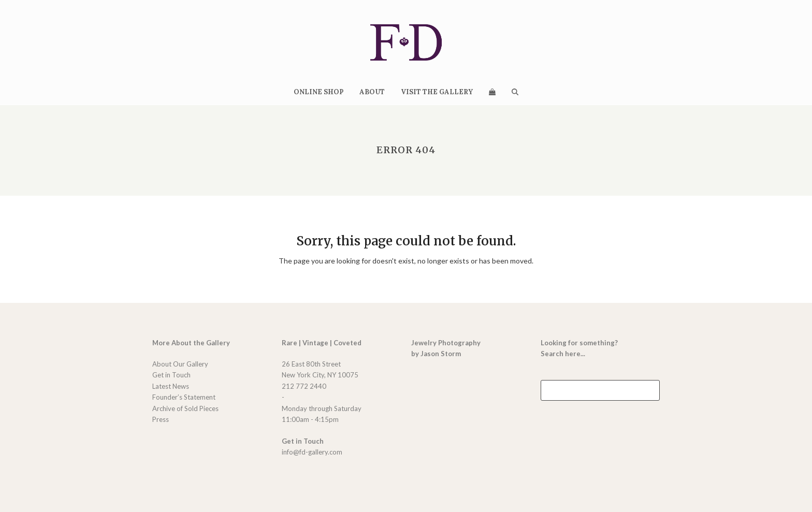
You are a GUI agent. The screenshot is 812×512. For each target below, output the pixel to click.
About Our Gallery (180, 364)
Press (161, 419)
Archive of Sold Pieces (185, 408)
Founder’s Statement (184, 397)
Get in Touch (171, 375)
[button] (492, 92)
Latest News (171, 386)
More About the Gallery (191, 343)
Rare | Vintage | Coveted (322, 343)
